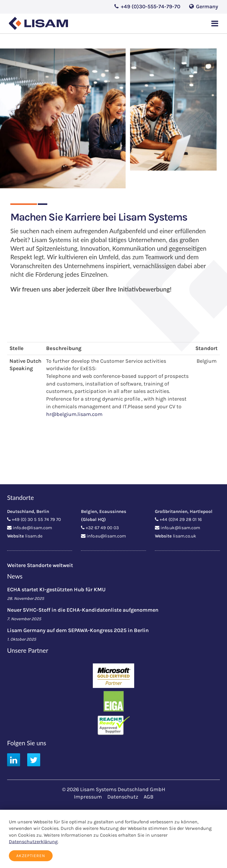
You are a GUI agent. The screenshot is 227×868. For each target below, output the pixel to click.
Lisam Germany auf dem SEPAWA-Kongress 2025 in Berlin (78, 630)
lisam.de (34, 536)
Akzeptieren (31, 856)
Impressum (88, 797)
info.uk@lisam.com (180, 528)
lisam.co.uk (185, 536)
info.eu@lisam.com (106, 536)
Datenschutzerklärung (33, 842)
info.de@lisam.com (32, 528)
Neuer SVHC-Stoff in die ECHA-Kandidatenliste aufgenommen (83, 610)
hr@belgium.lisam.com (74, 414)
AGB (149, 797)
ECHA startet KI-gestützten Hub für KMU (56, 590)
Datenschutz (123, 797)
